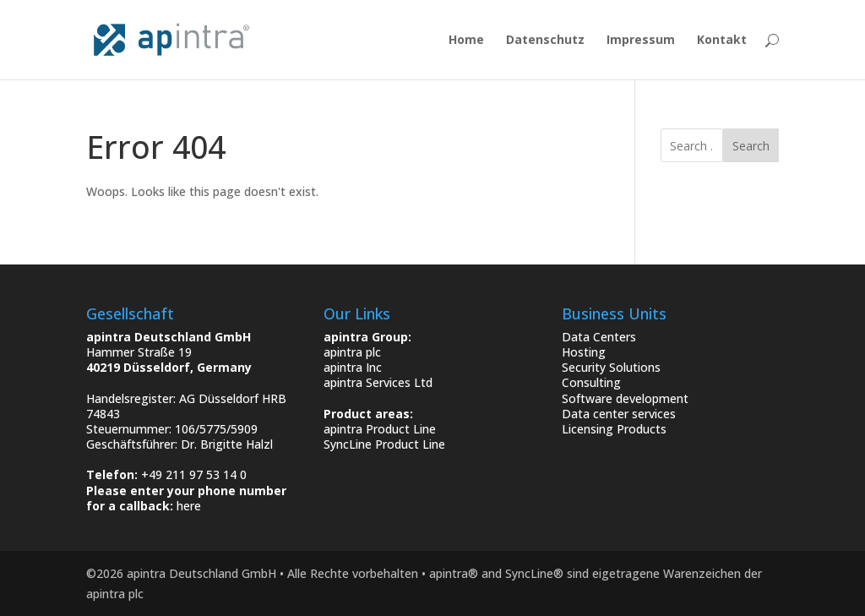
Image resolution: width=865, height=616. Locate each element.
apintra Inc (353, 367)
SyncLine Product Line (384, 444)
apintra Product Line (380, 429)
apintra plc (352, 352)
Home (466, 41)
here (189, 506)
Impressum (641, 41)
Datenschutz (545, 41)
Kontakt (722, 41)
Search (751, 146)
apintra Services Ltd (378, 382)
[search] (692, 145)
